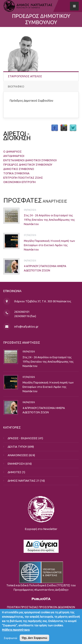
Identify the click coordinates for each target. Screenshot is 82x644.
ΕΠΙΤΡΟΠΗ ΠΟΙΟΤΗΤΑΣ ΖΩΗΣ (23, 178)
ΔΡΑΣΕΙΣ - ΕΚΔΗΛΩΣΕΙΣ (23, 438)
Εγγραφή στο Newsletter (41, 529)
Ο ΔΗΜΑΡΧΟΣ (12, 151)
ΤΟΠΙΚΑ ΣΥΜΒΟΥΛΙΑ (16, 173)
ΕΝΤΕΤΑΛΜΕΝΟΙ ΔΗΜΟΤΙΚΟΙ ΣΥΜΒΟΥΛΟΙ (30, 160)
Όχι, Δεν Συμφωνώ (34, 638)
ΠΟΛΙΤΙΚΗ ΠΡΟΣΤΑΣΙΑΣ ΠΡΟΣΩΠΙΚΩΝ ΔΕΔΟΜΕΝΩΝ (41, 607)
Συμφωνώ (10, 638)
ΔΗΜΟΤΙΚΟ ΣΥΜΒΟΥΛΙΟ (19, 169)
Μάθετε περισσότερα (16, 630)
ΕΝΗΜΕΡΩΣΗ (16, 464)
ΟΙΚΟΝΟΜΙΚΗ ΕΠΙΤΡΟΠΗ (19, 182)
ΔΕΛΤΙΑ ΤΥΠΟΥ (17, 447)
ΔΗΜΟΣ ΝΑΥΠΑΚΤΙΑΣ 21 (24, 481)
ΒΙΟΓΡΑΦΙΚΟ (16, 86)
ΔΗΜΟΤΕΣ (14, 472)
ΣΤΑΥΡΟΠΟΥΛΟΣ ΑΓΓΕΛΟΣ (25, 76)
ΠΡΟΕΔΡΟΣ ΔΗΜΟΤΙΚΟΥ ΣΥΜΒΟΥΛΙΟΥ (28, 165)
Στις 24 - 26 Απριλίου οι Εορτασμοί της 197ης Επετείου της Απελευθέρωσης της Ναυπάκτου (49, 220)
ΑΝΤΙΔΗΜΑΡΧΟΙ (14, 156)
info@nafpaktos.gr (26, 326)
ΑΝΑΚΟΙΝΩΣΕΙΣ (18, 455)
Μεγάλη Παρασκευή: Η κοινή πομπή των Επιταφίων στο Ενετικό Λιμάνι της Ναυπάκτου (49, 245)
